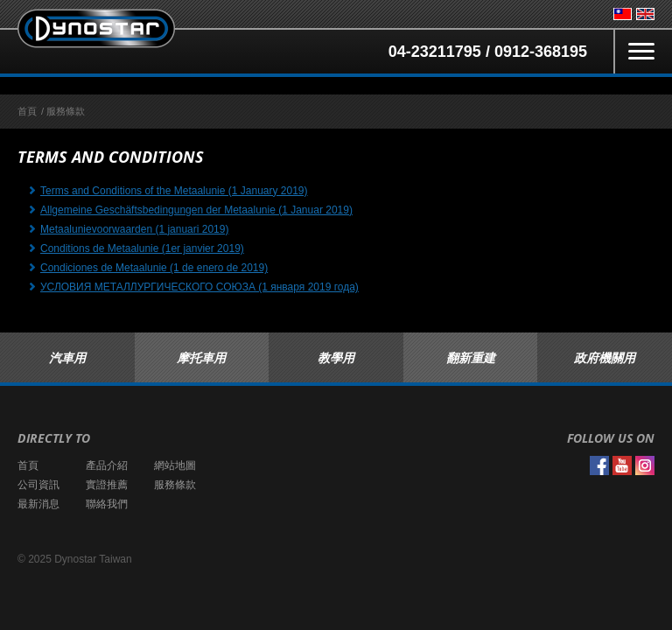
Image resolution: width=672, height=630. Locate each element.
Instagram (645, 465)
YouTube (622, 465)
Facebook (599, 465)
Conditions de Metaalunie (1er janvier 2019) (142, 248)
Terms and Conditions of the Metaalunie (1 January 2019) (174, 191)
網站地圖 (175, 465)
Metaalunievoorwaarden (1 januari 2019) (134, 229)
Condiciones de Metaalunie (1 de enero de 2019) (154, 268)
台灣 (623, 14)
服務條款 (175, 485)
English (645, 14)
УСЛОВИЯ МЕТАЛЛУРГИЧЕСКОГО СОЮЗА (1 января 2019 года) (199, 287)
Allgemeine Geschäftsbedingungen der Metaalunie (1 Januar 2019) (196, 210)
